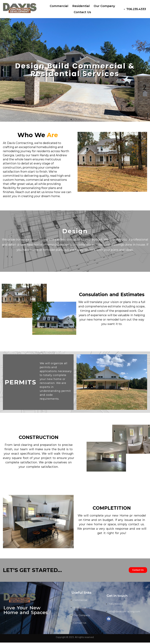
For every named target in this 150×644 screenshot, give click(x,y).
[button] (71, 119)
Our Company (104, 6)
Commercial (59, 6)
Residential (81, 6)
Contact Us (82, 12)
